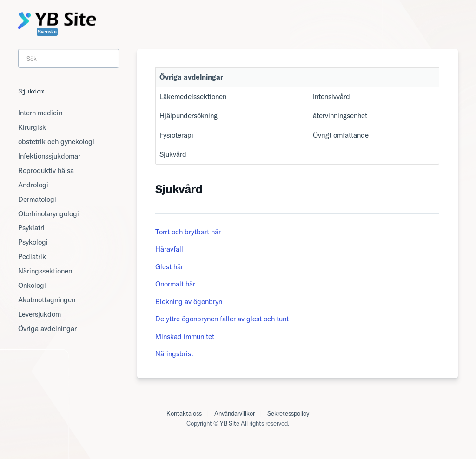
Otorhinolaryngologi (49, 214)
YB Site (230, 423)
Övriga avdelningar (47, 329)
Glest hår (169, 267)
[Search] (68, 58)
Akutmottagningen (47, 300)
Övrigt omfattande (341, 135)
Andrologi (33, 185)
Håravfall (169, 249)
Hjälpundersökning (188, 116)
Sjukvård (173, 154)
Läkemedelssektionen (193, 96)
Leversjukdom (40, 314)
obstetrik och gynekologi (56, 142)
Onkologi (32, 285)
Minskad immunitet (185, 336)
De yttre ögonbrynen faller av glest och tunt (222, 319)
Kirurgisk (32, 127)
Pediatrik (32, 256)
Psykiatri (31, 228)
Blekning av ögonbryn (189, 302)
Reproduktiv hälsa (46, 170)
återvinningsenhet (340, 116)
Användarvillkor (235, 413)
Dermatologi (37, 199)
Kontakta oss (184, 413)
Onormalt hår (175, 284)
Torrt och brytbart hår (188, 232)
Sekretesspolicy (288, 413)
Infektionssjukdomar (49, 156)
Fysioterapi (176, 135)
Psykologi (33, 242)
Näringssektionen (45, 271)
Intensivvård (331, 96)
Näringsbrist (174, 354)
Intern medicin (40, 113)
